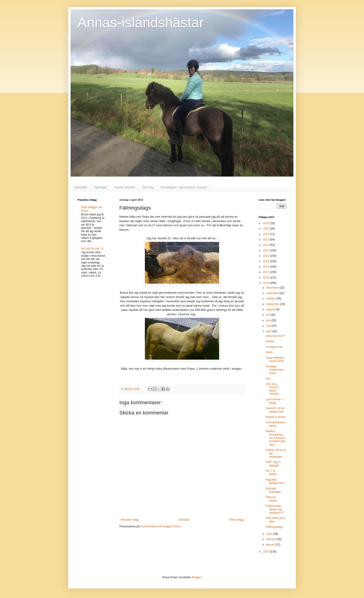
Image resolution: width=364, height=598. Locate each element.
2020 (266, 256)
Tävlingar (100, 187)
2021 (266, 250)
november (273, 293)
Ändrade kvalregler (273, 490)
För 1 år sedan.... (273, 473)
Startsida (80, 187)
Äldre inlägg (236, 520)
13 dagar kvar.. (275, 347)
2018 (266, 267)
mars (270, 534)
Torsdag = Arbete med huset (275, 370)
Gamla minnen (125, 187)
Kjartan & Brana (275, 417)
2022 (266, 245)
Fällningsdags (274, 527)
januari (271, 545)
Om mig (148, 187)
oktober (271, 299)
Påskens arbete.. (272, 499)
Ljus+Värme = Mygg (274, 401)
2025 (266, 229)
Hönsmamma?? (275, 336)
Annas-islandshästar (141, 22)
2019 (266, 261)
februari (271, 539)
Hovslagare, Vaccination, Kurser (184, 187)
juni (269, 320)
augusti (271, 309)
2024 (266, 234)
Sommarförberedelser (275, 424)
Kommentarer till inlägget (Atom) (161, 526)
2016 (266, 278)
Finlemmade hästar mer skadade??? (275, 509)
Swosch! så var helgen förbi (275, 410)
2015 (266, 283)
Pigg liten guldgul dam (275, 481)
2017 (266, 272)
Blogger (196, 577)
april (269, 331)
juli (268, 315)
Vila (268, 379)
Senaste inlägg (130, 520)
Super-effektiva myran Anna (275, 359)
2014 (266, 552)
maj (269, 326)
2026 (266, 223)
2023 (266, 240)
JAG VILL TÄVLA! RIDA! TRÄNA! (272, 389)
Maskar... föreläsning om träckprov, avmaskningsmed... (276, 438)
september (273, 304)
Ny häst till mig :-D (92, 249)
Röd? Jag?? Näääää (273, 464)
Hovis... (270, 352)
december (273, 288)
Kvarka (270, 341)
